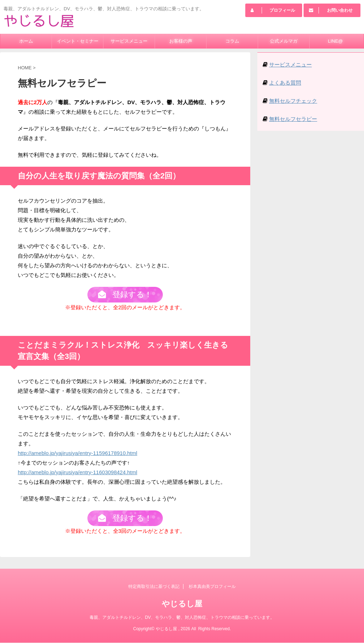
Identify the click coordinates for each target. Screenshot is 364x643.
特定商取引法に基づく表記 (154, 587)
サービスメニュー (129, 41)
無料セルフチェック (293, 101)
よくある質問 (285, 83)
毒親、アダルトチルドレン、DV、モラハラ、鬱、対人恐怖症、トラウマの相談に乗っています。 (182, 618)
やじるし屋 (182, 604)
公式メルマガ (284, 41)
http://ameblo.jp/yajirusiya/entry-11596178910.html (77, 456)
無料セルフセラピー (293, 119)
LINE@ (335, 41)
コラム (232, 41)
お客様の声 (181, 41)
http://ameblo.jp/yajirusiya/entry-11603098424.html (77, 475)
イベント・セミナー (78, 41)
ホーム (26, 41)
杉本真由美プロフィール (212, 587)
